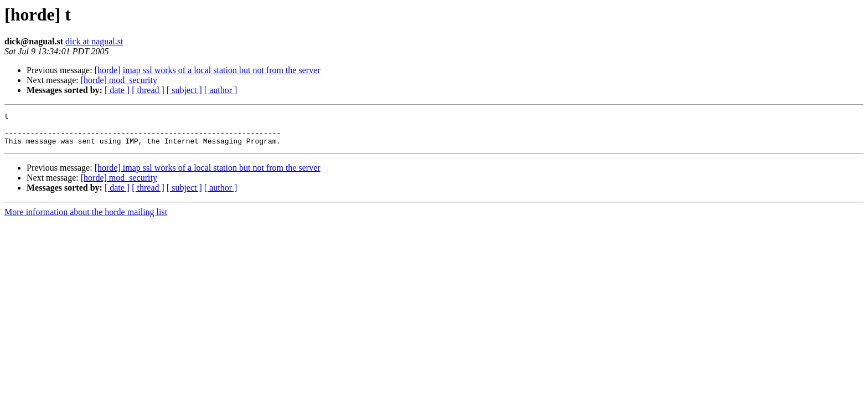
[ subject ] (184, 90)
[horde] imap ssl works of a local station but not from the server (208, 70)
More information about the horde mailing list (86, 219)
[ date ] (117, 90)
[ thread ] (148, 90)
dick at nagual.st (94, 41)
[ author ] (221, 90)
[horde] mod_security (119, 80)
